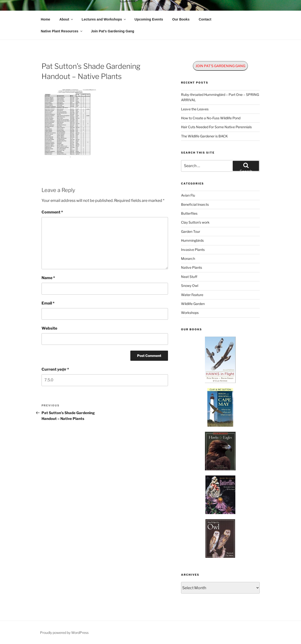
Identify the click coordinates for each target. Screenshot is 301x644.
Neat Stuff (189, 277)
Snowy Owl (190, 286)
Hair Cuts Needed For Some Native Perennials (216, 127)
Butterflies (189, 213)
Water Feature (192, 295)
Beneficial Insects (195, 204)
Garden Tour (191, 231)
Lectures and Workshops (104, 19)
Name (48, 278)
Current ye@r (55, 369)
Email (48, 303)
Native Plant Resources (62, 31)
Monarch (188, 258)
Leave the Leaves (195, 109)
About (66, 19)
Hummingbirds (192, 240)
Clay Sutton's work (195, 222)
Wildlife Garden (193, 304)
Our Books (181, 19)
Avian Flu (188, 195)
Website (49, 328)
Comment (52, 212)
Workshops (190, 313)
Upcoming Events (149, 19)
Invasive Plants (193, 250)
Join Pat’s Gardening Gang (113, 31)
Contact (205, 19)
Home (45, 19)
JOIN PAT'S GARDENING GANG (220, 66)
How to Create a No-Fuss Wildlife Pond (211, 118)
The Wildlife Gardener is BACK (204, 136)
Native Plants (192, 267)
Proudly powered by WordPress (64, 633)
